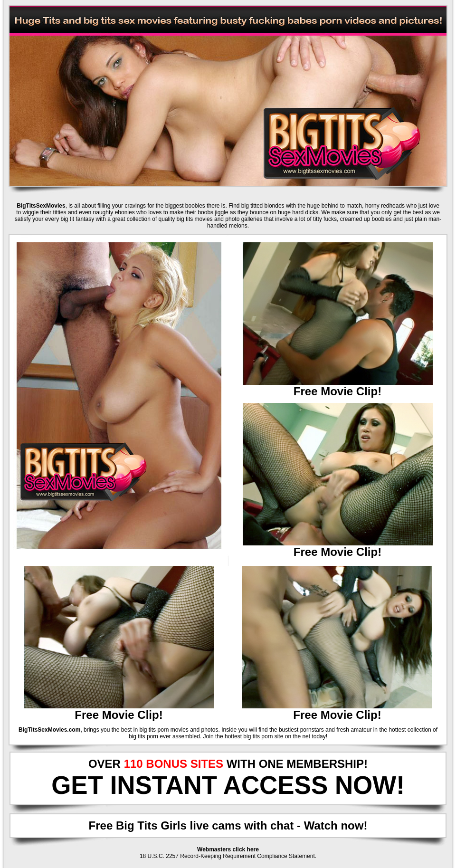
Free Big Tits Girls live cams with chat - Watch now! (228, 825)
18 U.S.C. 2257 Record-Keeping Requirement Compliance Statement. (228, 856)
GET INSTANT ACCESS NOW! (228, 785)
